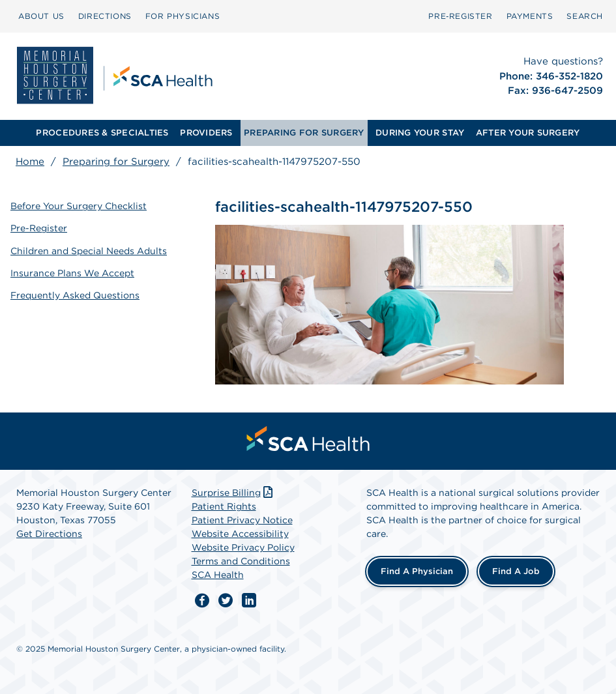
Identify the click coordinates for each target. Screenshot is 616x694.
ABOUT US (41, 16)
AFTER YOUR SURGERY (528, 133)
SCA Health (218, 575)
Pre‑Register (460, 16)
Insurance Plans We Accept (72, 273)
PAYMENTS (530, 16)
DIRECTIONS (105, 16)
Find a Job (516, 571)
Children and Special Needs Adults (89, 251)
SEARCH (585, 16)
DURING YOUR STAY (420, 133)
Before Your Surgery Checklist (79, 206)
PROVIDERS (206, 133)
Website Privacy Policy (243, 547)
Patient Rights (224, 506)
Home (30, 162)
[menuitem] (41, 16)
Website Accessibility (240, 534)
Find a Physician (417, 571)
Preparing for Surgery (116, 162)
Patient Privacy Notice (242, 520)
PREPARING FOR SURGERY (304, 133)
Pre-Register (39, 228)
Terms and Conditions (241, 561)
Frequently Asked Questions (75, 295)
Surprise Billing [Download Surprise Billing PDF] (234, 493)
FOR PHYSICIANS (183, 16)
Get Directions (49, 534)
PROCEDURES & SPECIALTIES (102, 133)
